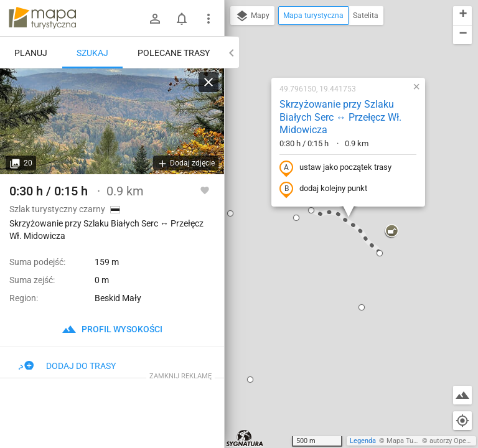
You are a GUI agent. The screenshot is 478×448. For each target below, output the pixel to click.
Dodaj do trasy (67, 366)
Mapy (252, 16)
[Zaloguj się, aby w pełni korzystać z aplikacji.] (205, 190)
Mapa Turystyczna (415, 441)
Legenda (363, 441)
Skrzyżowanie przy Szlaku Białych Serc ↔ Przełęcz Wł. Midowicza (340, 117)
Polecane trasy (174, 53)
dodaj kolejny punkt (323, 189)
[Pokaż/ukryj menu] (209, 19)
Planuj (31, 53)
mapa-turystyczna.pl (42, 18)
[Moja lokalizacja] (462, 421)
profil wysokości (112, 329)
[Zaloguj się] (155, 19)
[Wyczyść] (209, 82)
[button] (230, 213)
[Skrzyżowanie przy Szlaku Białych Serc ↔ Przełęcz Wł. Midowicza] (112, 121)
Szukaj (92, 53)
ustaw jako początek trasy (335, 168)
